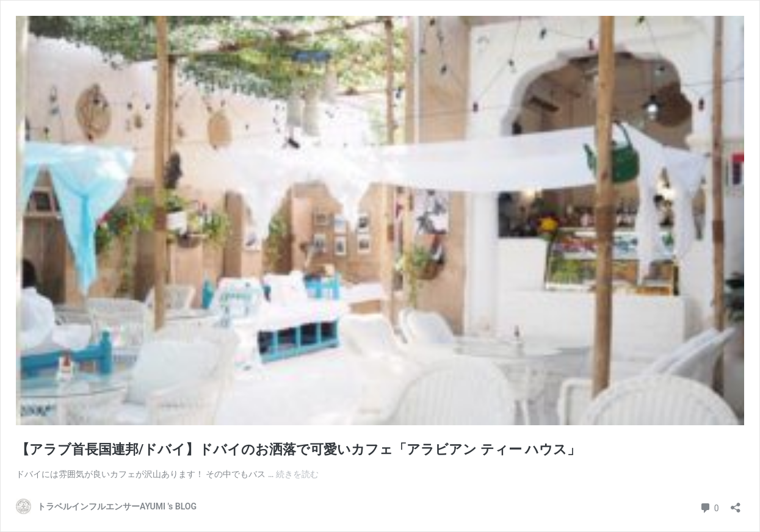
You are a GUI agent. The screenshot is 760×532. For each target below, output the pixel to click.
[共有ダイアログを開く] (736, 504)
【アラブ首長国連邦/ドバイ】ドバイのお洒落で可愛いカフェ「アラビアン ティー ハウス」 (298, 449)
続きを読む (297, 474)
